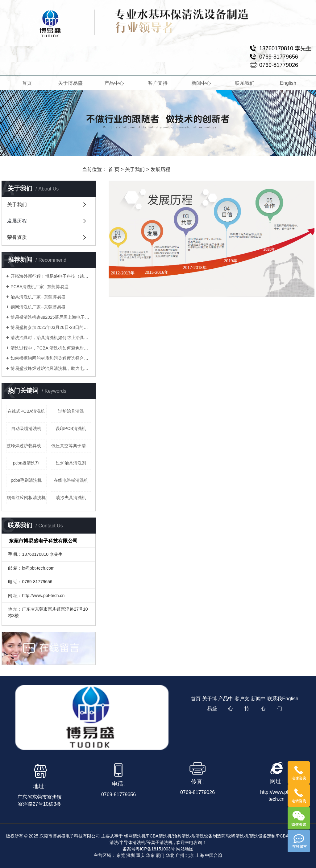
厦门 (160, 855)
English (288, 83)
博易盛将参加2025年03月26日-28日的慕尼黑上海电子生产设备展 (51, 327)
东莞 (121, 855)
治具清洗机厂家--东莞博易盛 (38, 297)
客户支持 (157, 83)
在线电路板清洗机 (71, 480)
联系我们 (245, 83)
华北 (170, 855)
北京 (190, 855)
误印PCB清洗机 (71, 428)
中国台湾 (214, 855)
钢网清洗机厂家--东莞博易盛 (38, 307)
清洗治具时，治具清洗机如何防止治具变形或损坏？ (51, 338)
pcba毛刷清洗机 (26, 480)
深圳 (131, 855)
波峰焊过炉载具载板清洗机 (27, 446)
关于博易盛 (70, 83)
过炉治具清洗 (71, 411)
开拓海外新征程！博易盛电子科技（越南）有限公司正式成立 (51, 276)
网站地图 (185, 849)
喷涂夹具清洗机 (71, 497)
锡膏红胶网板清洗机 (26, 497)
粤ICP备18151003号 (155, 849)
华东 (150, 855)
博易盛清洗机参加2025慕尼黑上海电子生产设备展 (51, 317)
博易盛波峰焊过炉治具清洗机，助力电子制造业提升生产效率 (51, 368)
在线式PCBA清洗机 (26, 411)
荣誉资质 (17, 237)
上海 (200, 855)
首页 (27, 83)
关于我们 (135, 169)
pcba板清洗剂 (26, 463)
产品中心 (114, 83)
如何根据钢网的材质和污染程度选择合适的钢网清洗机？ (51, 358)
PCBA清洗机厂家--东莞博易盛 (39, 287)
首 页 (114, 169)
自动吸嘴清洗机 (26, 428)
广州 (180, 855)
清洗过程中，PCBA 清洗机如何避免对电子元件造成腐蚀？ (51, 348)
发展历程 (17, 221)
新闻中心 (201, 83)
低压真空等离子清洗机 (71, 446)
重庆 (140, 855)
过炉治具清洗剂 (71, 463)
